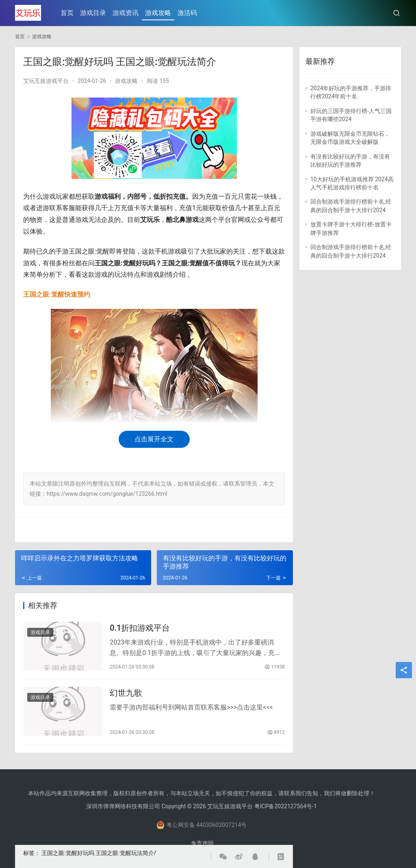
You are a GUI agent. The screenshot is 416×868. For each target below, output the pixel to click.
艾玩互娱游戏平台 (46, 81)
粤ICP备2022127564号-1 (286, 806)
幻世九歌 (126, 694)
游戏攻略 (158, 13)
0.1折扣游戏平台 (140, 628)
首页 (67, 13)
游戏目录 (93, 13)
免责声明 (202, 843)
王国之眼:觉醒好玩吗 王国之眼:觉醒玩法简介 (97, 853)
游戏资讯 (126, 13)
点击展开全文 (154, 439)
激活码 (188, 13)
